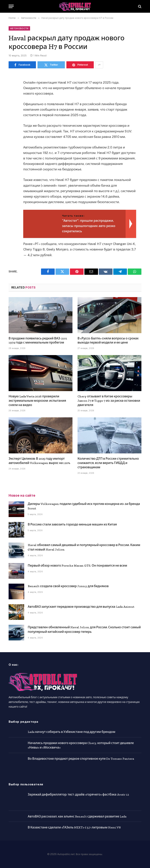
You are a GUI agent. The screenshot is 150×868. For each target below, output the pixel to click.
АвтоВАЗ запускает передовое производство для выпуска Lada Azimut (81, 607)
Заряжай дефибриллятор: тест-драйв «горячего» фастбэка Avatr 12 (78, 794)
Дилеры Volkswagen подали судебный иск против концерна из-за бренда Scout (84, 506)
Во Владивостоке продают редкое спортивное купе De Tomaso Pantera (81, 759)
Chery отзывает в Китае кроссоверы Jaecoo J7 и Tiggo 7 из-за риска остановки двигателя (109, 401)
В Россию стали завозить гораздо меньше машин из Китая (72, 524)
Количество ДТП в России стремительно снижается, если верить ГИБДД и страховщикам (108, 463)
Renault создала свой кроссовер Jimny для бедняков (68, 586)
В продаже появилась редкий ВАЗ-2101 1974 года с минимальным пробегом (38, 340)
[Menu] (11, 6)
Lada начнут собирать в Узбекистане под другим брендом (71, 732)
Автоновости (19, 28)
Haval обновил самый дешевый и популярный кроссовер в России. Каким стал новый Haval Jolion (84, 547)
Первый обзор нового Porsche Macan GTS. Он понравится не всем (77, 566)
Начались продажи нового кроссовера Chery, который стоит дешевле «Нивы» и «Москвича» (81, 745)
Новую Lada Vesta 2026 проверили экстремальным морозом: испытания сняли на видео (37, 401)
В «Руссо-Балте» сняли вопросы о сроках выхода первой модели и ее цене (108, 340)
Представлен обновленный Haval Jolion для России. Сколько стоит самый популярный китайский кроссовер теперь (84, 629)
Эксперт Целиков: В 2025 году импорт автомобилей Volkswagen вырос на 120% (39, 461)
